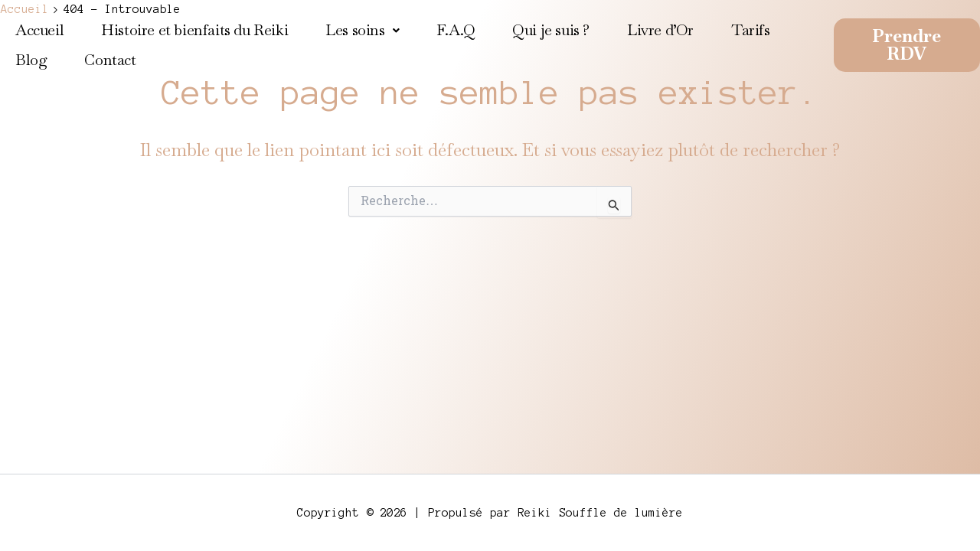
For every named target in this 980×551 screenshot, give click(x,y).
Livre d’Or (660, 30)
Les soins (362, 30)
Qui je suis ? (551, 30)
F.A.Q (456, 30)
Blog (31, 60)
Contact (110, 60)
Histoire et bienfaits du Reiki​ (194, 30)
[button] (362, 30)
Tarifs (751, 30)
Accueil (39, 30)
